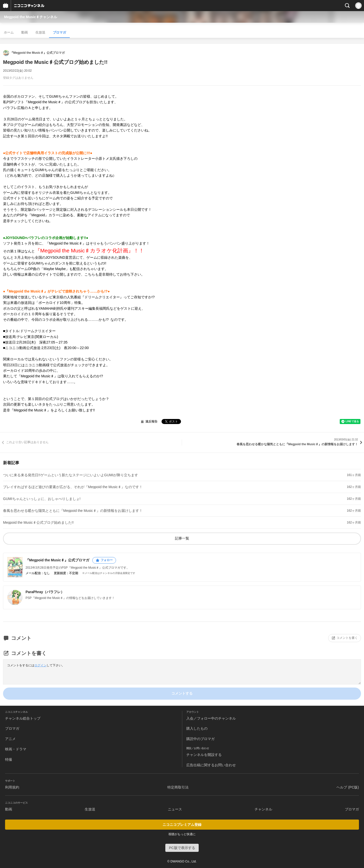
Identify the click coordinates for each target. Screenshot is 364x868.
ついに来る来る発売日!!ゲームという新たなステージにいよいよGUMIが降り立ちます (71, 475)
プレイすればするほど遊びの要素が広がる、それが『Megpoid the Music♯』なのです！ (73, 487)
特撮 (9, 759)
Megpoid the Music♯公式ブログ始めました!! (38, 522)
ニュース (175, 809)
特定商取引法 (178, 787)
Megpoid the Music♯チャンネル (31, 17)
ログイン (40, 665)
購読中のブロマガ (200, 739)
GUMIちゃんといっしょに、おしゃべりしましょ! (42, 499)
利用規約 (12, 787)
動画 (25, 32)
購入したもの (197, 728)
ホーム (9, 32)
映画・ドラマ (16, 749)
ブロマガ (59, 32)
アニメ (10, 739)
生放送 (40, 32)
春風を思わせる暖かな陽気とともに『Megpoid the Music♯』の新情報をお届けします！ (73, 511)
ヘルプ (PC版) (348, 787)
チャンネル (263, 809)
